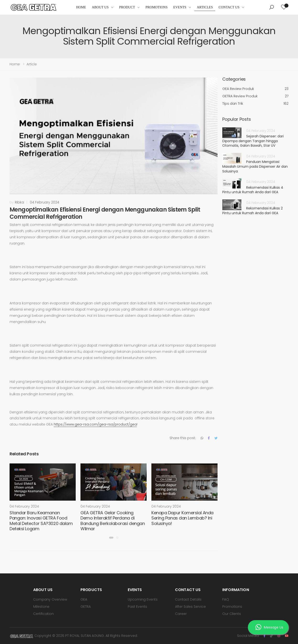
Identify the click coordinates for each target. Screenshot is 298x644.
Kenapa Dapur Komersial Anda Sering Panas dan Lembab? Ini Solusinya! (182, 518)
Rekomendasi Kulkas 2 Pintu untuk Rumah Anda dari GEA (253, 211)
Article (32, 64)
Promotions (156, 7)
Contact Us (229, 7)
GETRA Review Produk (255, 96)
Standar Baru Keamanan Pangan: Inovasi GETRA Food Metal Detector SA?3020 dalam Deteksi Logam (41, 521)
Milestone (41, 607)
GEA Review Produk (255, 89)
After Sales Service (190, 607)
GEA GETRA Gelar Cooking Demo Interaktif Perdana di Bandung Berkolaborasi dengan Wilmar (113, 521)
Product (127, 7)
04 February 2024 (45, 202)
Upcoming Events (143, 599)
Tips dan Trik (255, 104)
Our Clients (232, 614)
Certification (43, 614)
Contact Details (188, 599)
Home (81, 7)
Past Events (137, 607)
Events (180, 7)
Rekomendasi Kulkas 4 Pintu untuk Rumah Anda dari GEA (253, 190)
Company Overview (50, 599)
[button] (271, 7)
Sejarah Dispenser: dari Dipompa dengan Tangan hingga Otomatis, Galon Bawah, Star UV (253, 141)
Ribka (19, 202)
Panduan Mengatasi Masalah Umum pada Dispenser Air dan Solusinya (255, 166)
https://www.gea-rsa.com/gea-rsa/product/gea (95, 424)
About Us (100, 7)
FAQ (226, 599)
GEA (84, 599)
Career (181, 614)
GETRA (86, 607)
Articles (205, 7)
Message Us (269, 627)
